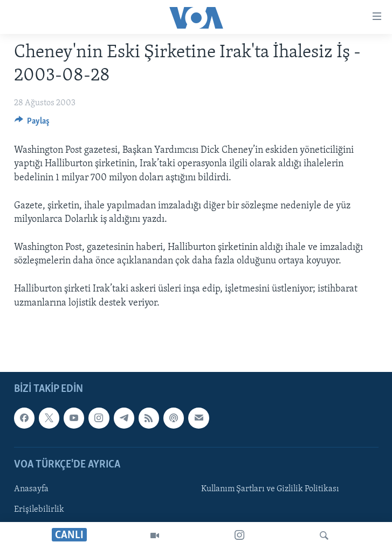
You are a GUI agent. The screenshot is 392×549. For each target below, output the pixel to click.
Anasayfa (31, 489)
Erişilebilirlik (39, 510)
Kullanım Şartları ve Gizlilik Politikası (270, 489)
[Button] (32, 124)
